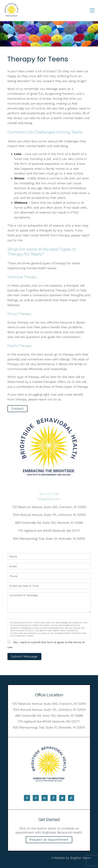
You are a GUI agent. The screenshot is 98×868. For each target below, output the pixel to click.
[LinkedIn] (45, 798)
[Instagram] (36, 798)
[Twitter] (62, 798)
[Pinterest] (53, 798)
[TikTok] (71, 798)
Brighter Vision (80, 858)
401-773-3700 (49, 494)
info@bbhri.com (49, 499)
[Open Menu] (92, 11)
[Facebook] (27, 798)
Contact (17, 409)
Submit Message (24, 656)
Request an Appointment (49, 840)
